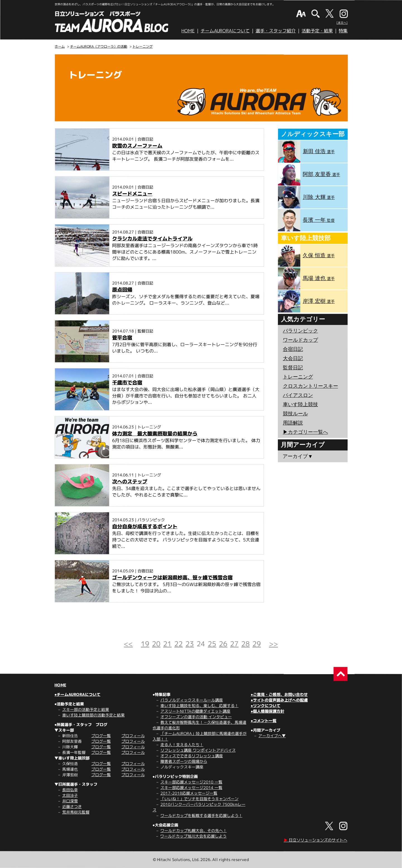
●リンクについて (265, 706)
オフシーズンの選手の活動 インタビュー (196, 717)
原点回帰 (122, 290)
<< (128, 644)
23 (190, 644)
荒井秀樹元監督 (76, 812)
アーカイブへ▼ (272, 736)
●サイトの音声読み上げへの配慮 (279, 700)
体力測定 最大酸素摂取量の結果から (155, 434)
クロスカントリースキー (310, 386)
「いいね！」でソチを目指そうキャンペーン (199, 799)
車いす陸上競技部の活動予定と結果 (93, 715)
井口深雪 (70, 801)
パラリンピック (300, 331)
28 (245, 644)
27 (234, 644)
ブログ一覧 (101, 736)
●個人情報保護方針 (267, 711)
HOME (188, 31)
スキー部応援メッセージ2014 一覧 (191, 788)
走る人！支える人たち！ (182, 745)
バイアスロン (298, 395)
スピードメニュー (132, 194)
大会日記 (293, 358)
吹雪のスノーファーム (137, 146)
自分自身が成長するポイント (145, 526)
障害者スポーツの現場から (184, 761)
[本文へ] (342, 23)
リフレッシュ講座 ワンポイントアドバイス (198, 750)
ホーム (60, 46)
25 (212, 644)
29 (257, 644)
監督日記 (293, 368)
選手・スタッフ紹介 (276, 31)
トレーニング (143, 46)
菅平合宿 (122, 338)
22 (179, 644)
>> (273, 644)
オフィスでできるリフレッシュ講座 (192, 756)
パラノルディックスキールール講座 (192, 700)
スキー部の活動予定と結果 (86, 709)
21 (167, 644)
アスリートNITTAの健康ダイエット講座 (195, 711)
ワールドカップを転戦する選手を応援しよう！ (201, 815)
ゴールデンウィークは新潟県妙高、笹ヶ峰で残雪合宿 (172, 578)
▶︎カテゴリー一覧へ (305, 432)
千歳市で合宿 (127, 383)
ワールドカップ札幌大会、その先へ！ (194, 830)
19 (145, 644)
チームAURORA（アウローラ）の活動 (99, 46)
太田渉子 (70, 795)
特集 (343, 31)
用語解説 (293, 423)
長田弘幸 (70, 790)
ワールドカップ (300, 340)
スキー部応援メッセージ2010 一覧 (191, 782)
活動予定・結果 (317, 31)
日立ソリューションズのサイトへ (316, 840)
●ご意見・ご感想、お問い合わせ (279, 694)
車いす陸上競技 (300, 404)
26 (223, 644)
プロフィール (133, 736)
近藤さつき (72, 806)
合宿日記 (293, 349)
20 (156, 644)
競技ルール (295, 414)
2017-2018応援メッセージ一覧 (189, 793)
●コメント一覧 (263, 721)
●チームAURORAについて (77, 694)
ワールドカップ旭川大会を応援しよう (193, 836)
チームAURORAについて (225, 31)
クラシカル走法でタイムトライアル (152, 239)
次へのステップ (130, 482)
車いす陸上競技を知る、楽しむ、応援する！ (199, 706)
